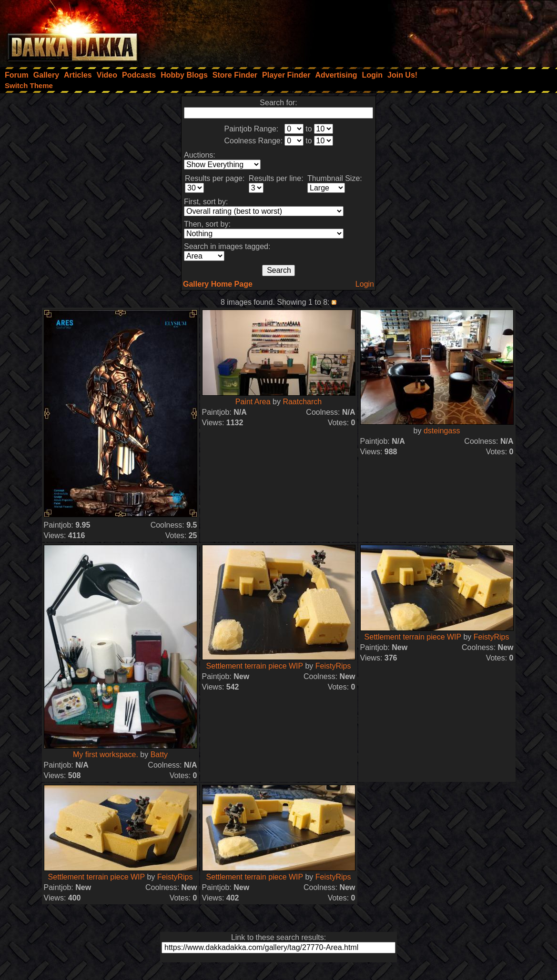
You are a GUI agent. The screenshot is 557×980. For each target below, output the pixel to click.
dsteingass (442, 431)
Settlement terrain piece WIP (255, 666)
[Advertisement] (429, 31)
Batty (159, 755)
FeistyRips (333, 666)
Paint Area (253, 402)
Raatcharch (302, 402)
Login (365, 284)
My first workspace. (106, 755)
